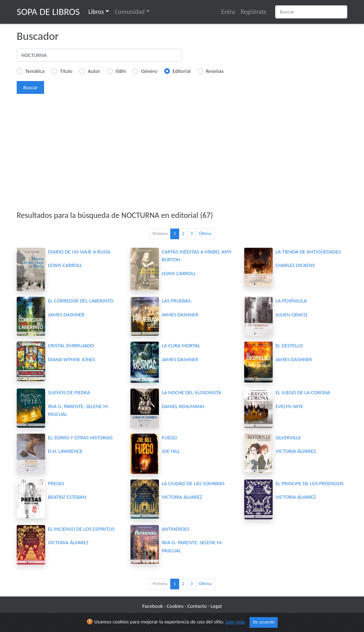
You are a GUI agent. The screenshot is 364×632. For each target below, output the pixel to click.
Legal (216, 606)
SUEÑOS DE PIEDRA (69, 392)
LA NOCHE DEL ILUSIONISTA (191, 392)
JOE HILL (171, 451)
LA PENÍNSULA (291, 301)
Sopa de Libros (48, 12)
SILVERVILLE (288, 438)
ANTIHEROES (176, 529)
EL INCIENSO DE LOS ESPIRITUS (81, 529)
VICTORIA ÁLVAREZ (296, 451)
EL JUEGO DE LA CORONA (303, 392)
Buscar (30, 87)
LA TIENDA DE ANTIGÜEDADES (308, 252)
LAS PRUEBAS (176, 301)
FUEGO (169, 438)
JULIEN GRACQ (291, 315)
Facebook (152, 606)
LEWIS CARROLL (65, 265)
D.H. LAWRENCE (65, 451)
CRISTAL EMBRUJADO (71, 346)
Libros (96, 12)
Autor (94, 71)
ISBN (121, 71)
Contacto (197, 606)
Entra (228, 12)
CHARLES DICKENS (295, 265)
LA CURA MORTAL (181, 346)
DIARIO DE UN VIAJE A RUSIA (79, 252)
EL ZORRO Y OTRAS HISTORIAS (80, 438)
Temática (35, 71)
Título (66, 71)
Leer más (235, 622)
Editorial (182, 71)
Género (149, 71)
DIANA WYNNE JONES (72, 359)
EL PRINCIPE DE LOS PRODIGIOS (310, 483)
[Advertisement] (182, 155)
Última (205, 234)
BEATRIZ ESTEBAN (67, 497)
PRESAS (56, 483)
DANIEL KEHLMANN (183, 406)
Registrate (254, 12)
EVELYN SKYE (289, 406)
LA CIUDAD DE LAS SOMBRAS (193, 483)
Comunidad (130, 12)
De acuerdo (264, 622)
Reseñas (215, 71)
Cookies (175, 606)
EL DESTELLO (289, 346)
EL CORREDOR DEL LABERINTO (81, 301)
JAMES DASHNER (66, 315)
